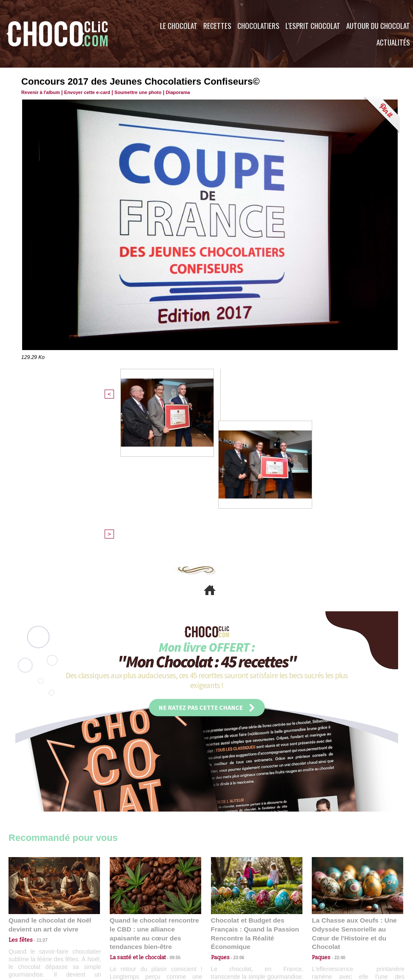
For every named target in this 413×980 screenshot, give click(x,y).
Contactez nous (34, 929)
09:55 (169, 808)
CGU (122, 929)
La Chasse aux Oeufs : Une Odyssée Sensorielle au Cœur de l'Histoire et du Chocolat (354, 790)
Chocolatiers (258, 26)
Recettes (217, 26)
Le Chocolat (179, 26)
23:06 (236, 817)
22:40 (336, 808)
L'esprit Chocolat (313, 26)
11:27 (37, 800)
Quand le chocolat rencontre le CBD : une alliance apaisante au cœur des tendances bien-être (155, 790)
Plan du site (230, 929)
